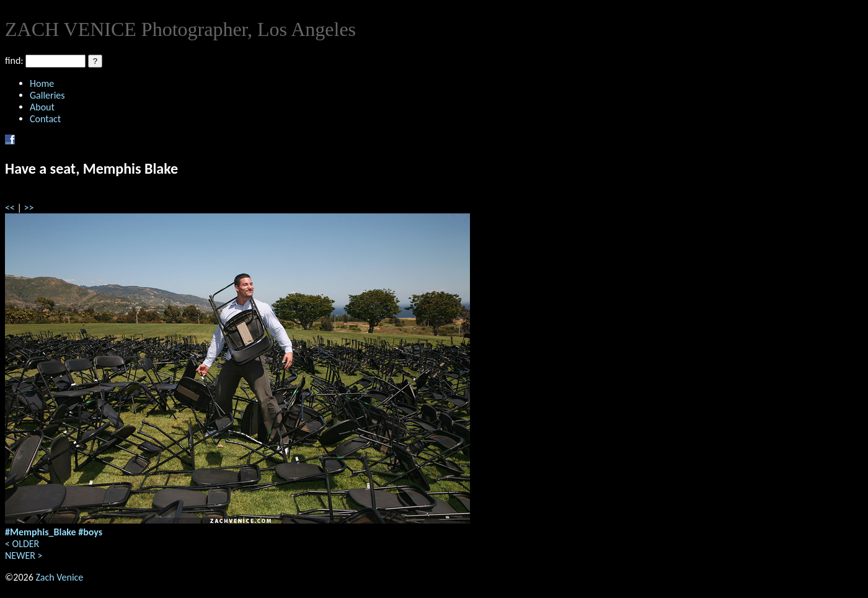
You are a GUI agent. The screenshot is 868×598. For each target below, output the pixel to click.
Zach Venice (59, 577)
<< (10, 208)
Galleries (47, 95)
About (42, 107)
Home (42, 83)
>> (29, 208)
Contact (45, 119)
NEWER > (24, 556)
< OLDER (22, 544)
